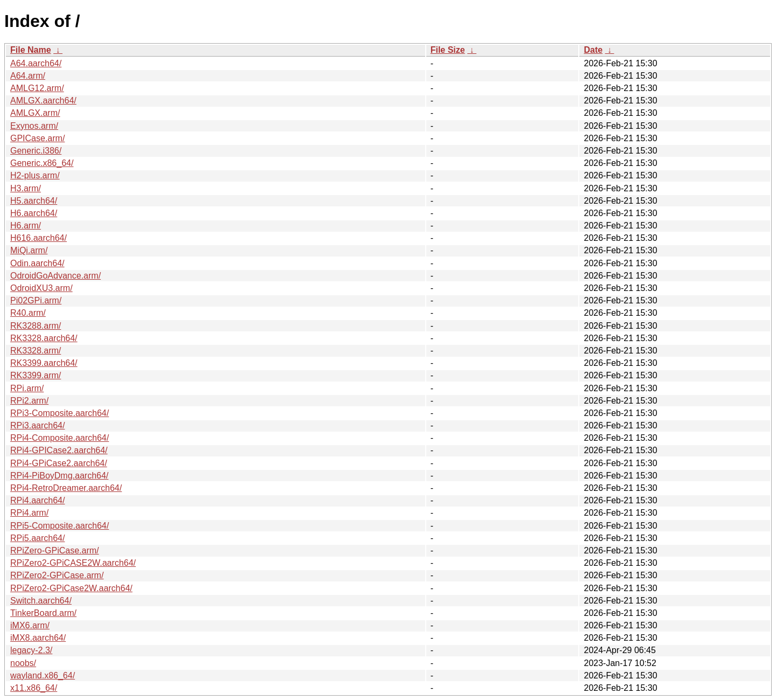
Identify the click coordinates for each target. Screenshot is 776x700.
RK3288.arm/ (36, 326)
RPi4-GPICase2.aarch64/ (59, 450)
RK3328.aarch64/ (44, 338)
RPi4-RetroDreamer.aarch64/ (66, 488)
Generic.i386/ (36, 151)
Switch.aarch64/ (41, 601)
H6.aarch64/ (34, 213)
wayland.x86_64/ (43, 675)
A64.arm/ (28, 76)
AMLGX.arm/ (35, 113)
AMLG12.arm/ (37, 88)
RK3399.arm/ (36, 375)
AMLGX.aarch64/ (43, 101)
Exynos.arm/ (34, 126)
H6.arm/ (26, 226)
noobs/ (23, 663)
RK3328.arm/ (36, 351)
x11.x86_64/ (34, 688)
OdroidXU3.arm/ (41, 288)
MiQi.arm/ (29, 250)
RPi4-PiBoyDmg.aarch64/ (59, 476)
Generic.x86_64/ (42, 163)
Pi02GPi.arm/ (36, 300)
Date (593, 50)
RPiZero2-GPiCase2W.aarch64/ (71, 588)
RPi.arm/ (27, 388)
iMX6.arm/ (30, 625)
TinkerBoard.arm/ (43, 613)
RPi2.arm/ (29, 401)
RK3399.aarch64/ (44, 363)
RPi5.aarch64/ (37, 538)
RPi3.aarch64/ (37, 425)
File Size (448, 50)
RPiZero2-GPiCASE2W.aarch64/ (73, 563)
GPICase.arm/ (37, 138)
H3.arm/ (26, 188)
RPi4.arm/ (29, 513)
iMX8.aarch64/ (38, 638)
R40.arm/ (28, 313)
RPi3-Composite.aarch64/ (60, 413)
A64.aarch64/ (36, 63)
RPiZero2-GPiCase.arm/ (57, 575)
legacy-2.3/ (31, 650)
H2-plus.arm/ (35, 175)
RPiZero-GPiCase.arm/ (54, 550)
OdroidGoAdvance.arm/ (56, 276)
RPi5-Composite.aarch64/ (60, 526)
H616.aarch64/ (39, 238)
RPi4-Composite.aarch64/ (60, 438)
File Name (31, 50)
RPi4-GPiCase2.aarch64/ (59, 463)
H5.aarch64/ (34, 201)
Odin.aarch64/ (37, 263)
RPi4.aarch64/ (37, 500)
